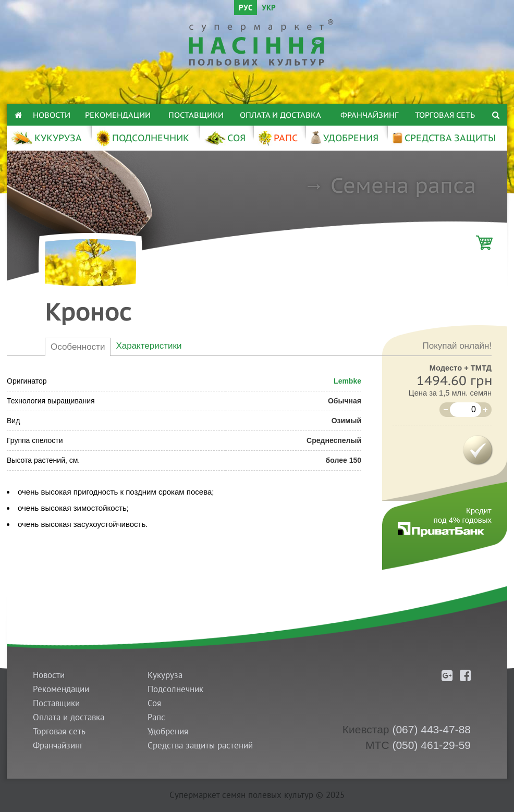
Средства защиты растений (200, 746)
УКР (269, 9)
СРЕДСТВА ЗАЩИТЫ (444, 138)
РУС (246, 9)
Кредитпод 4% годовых (463, 515)
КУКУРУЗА (46, 138)
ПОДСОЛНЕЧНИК (143, 138)
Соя (154, 703)
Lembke (347, 381)
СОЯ (225, 138)
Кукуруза (165, 675)
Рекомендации (118, 115)
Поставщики (196, 115)
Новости (52, 115)
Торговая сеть (445, 115)
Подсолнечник (175, 689)
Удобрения (168, 731)
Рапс (156, 717)
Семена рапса (403, 185)
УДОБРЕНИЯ (344, 138)
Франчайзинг (369, 115)
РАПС (278, 138)
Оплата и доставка (280, 115)
